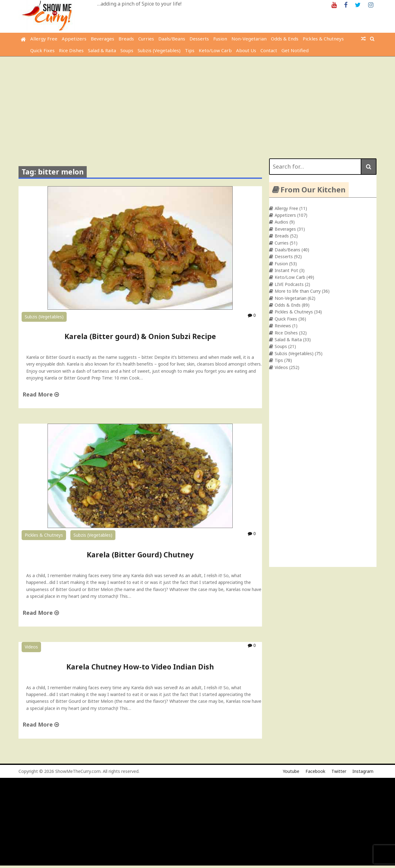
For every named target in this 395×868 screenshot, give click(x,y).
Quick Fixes (42, 50)
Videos (31, 647)
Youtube (291, 771)
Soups (127, 50)
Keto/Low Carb (215, 50)
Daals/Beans (172, 39)
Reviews (283, 326)
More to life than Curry (298, 291)
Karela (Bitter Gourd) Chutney (140, 555)
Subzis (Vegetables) (159, 50)
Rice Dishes (71, 50)
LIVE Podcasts (289, 284)
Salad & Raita (102, 50)
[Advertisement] (197, 103)
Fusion (220, 39)
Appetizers (74, 39)
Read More (41, 394)
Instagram (363, 771)
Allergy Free (44, 39)
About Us (246, 50)
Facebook (315, 771)
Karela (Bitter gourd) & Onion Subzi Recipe (140, 336)
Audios (281, 222)
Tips (190, 50)
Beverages (102, 39)
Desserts (199, 39)
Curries (146, 39)
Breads (126, 39)
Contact (269, 50)
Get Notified (295, 50)
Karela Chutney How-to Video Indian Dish (140, 667)
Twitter (339, 771)
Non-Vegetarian (249, 39)
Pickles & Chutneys (323, 39)
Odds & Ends (285, 39)
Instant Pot (286, 270)
